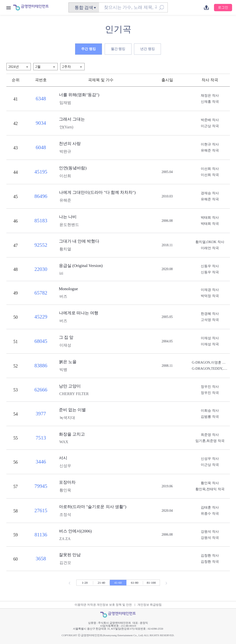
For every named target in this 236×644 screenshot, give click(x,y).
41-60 (118, 583)
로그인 (223, 7)
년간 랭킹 (147, 49)
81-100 (151, 583)
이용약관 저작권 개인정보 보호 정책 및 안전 (103, 605)
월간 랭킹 (118, 49)
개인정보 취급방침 (150, 605)
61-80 (135, 583)
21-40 (101, 583)
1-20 (85, 583)
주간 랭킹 (89, 49)
